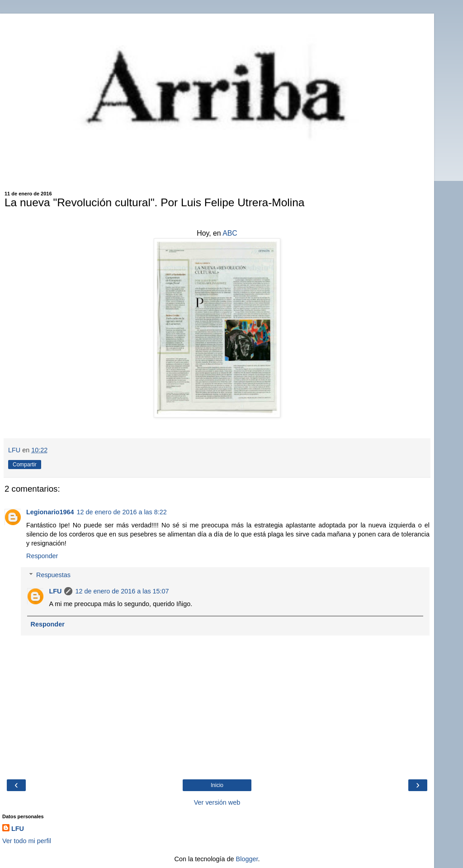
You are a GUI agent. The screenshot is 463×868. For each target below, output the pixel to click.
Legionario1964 (50, 512)
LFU (55, 591)
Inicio (217, 785)
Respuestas (53, 575)
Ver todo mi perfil (27, 841)
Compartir (25, 465)
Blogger (247, 859)
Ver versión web (217, 802)
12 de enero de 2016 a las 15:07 (122, 591)
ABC (230, 233)
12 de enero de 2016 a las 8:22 (122, 512)
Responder (42, 556)
